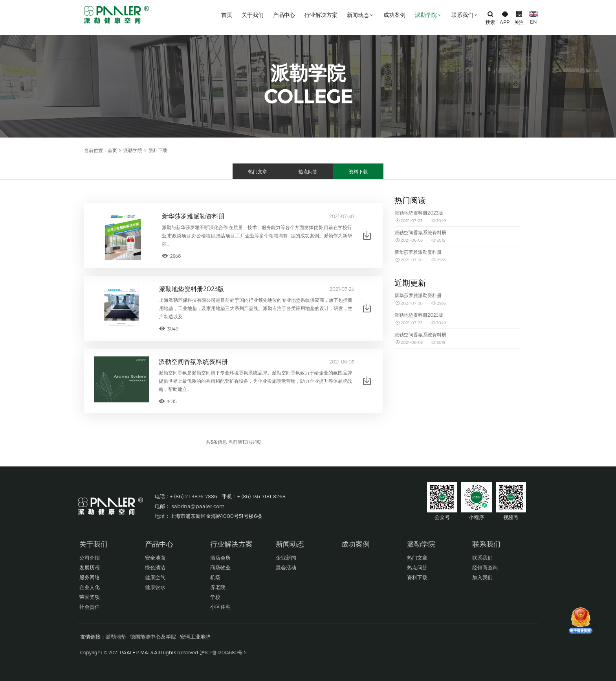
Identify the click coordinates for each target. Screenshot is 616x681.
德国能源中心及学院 (153, 637)
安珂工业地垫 (195, 637)
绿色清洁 (155, 567)
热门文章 (258, 171)
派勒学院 (428, 15)
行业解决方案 (321, 15)
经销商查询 (485, 567)
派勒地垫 (116, 637)
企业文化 (90, 587)
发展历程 (90, 567)
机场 (215, 577)
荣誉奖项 (90, 597)
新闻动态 (360, 15)
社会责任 (90, 607)
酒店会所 (220, 558)
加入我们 (482, 577)
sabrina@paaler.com (198, 506)
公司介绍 (90, 558)
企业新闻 (286, 558)
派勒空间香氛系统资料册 (193, 361)
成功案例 (394, 15)
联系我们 (465, 15)
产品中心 (284, 15)
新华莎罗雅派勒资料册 (193, 216)
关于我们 (253, 15)
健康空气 (155, 577)
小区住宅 (220, 607)
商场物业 (220, 567)
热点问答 (308, 171)
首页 (227, 15)
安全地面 (155, 558)
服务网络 (90, 577)
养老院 (218, 587)
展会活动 (286, 567)
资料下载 (358, 171)
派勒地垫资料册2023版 (192, 289)
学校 (215, 597)
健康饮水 (155, 587)
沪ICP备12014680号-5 (223, 652)
